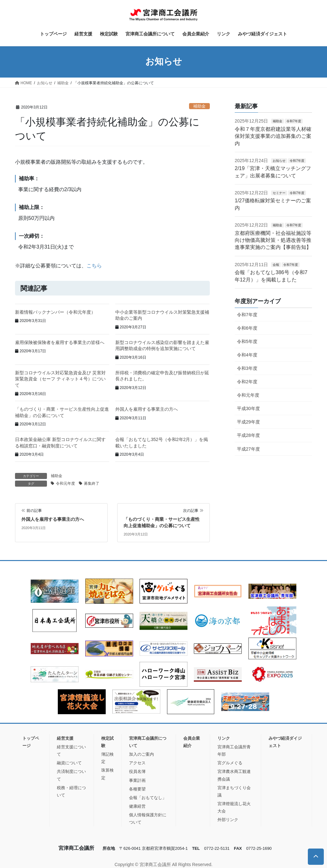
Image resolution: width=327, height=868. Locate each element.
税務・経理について (71, 791)
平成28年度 (248, 435)
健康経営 (137, 806)
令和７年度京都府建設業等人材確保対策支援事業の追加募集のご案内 (273, 136)
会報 (276, 265)
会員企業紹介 (192, 742)
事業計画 (137, 780)
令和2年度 (247, 382)
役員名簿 (137, 771)
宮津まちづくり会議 (234, 791)
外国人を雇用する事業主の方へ (147, 409)
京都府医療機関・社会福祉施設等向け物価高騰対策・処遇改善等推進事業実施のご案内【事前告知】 (273, 240)
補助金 (199, 106)
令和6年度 (247, 328)
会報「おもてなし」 (148, 798)
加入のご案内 (141, 754)
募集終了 (92, 483)
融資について (69, 763)
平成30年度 (248, 408)
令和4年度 (247, 355)
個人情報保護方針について (148, 819)
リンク (224, 738)
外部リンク (228, 820)
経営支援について (71, 751)
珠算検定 (107, 774)
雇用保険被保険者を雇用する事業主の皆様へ (60, 342)
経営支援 (65, 738)
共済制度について (71, 775)
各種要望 (137, 789)
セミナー (279, 193)
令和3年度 (247, 368)
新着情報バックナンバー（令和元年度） (55, 312)
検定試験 (107, 742)
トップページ (31, 742)
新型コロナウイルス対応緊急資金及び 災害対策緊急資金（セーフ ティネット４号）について (60, 379)
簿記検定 (107, 758)
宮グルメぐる (230, 763)
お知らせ (279, 161)
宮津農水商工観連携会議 (234, 775)
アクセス (137, 763)
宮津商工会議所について (148, 742)
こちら (94, 266)
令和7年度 (294, 121)
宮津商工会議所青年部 (234, 751)
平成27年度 (248, 449)
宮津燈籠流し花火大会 (234, 807)
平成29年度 (248, 422)
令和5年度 (247, 341)
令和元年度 (65, 483)
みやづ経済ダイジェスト (285, 742)
